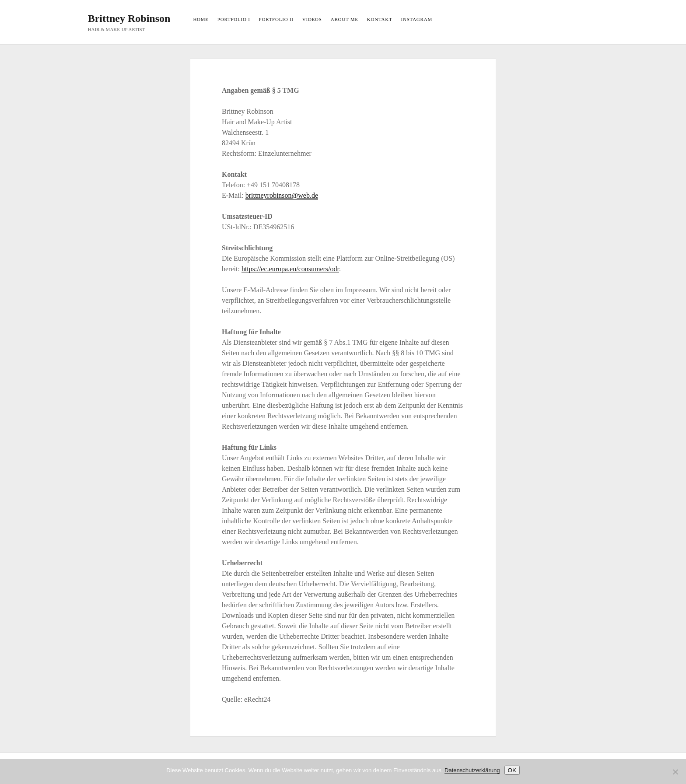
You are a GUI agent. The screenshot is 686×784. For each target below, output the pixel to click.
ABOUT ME (345, 19)
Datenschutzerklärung (472, 770)
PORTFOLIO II (276, 19)
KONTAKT (380, 19)
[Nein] (675, 772)
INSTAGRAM (416, 19)
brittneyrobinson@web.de (282, 195)
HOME (201, 19)
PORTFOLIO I (234, 19)
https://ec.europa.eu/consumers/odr (290, 269)
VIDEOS (312, 19)
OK (512, 770)
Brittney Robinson (129, 18)
